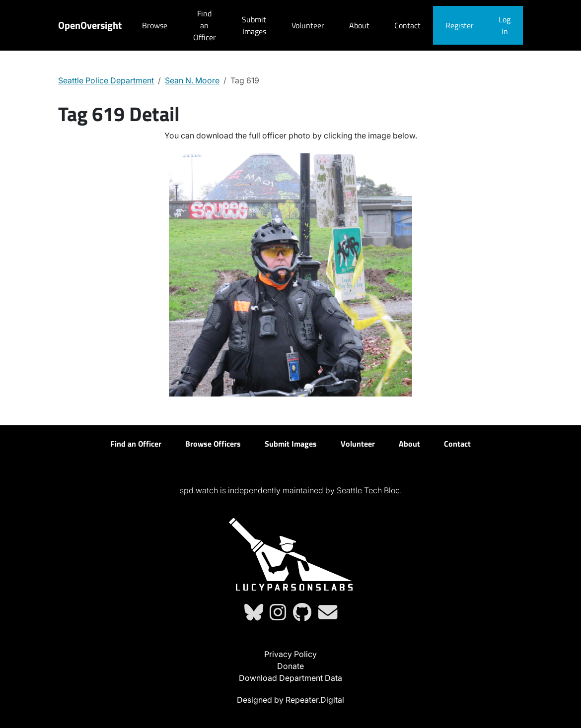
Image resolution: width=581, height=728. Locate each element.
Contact (407, 25)
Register (460, 25)
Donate (290, 666)
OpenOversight (90, 25)
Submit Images (254, 25)
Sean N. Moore (192, 80)
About (359, 25)
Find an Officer (205, 25)
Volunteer (308, 25)
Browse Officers (213, 444)
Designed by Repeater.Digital (290, 700)
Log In (505, 25)
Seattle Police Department (106, 80)
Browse (155, 25)
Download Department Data (290, 678)
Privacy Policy (290, 654)
